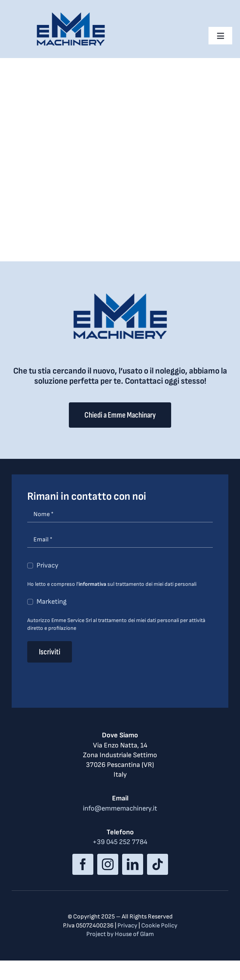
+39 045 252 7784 (120, 842)
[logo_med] (71, 15)
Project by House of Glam (120, 934)
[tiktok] (158, 864)
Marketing (52, 602)
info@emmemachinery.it (120, 808)
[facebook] (83, 864)
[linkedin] (133, 864)
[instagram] (108, 864)
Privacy (47, 565)
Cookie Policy (159, 926)
